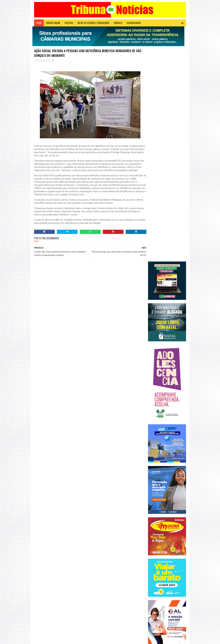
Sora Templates (48, 640)
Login (88, 640)
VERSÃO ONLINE (53, 25)
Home (39, 25)
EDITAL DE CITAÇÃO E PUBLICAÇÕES (93, 25)
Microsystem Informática (75, 640)
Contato (118, 25)
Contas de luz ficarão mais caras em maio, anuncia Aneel (65, 624)
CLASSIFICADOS (134, 25)
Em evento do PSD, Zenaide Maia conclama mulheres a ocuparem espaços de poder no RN (66, 613)
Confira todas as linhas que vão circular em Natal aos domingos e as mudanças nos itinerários (65, 599)
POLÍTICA (69, 25)
